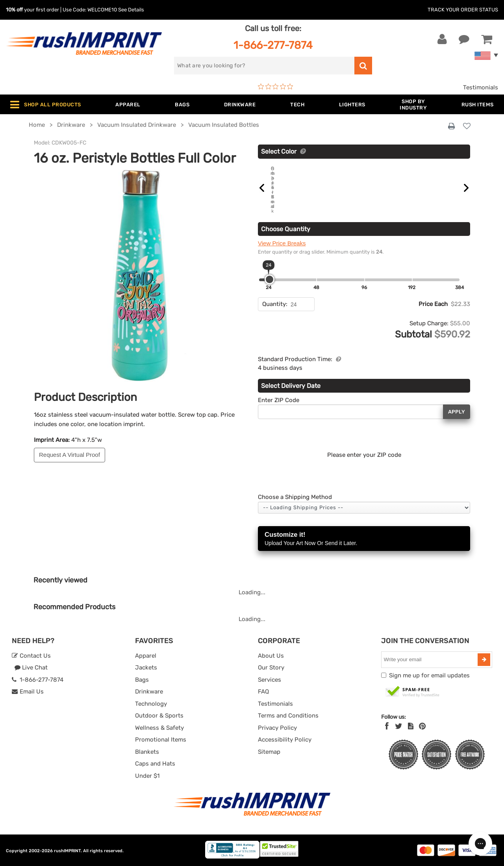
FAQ (263, 692)
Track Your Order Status (463, 10)
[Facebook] (387, 726)
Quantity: (275, 304)
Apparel (146, 655)
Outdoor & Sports (159, 716)
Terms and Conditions (288, 716)
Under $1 (147, 775)
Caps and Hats (155, 764)
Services (270, 679)
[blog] (411, 726)
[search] (264, 66)
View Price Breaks (282, 243)
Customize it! (364, 539)
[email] (431, 659)
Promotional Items (161, 740)
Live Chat (31, 668)
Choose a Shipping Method (295, 497)
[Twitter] (399, 726)
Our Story (271, 668)
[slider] (270, 279)
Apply (457, 411)
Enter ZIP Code (279, 400)
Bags (142, 679)
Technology (151, 703)
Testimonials (481, 87)
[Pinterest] (422, 726)
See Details (131, 10)
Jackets (146, 668)
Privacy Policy (277, 727)
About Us (271, 655)
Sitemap (269, 751)
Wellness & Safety (159, 727)
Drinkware (149, 692)
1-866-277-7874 (273, 45)
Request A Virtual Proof (69, 455)
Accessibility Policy (285, 740)
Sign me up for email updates (429, 675)
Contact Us (31, 655)
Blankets (147, 751)
